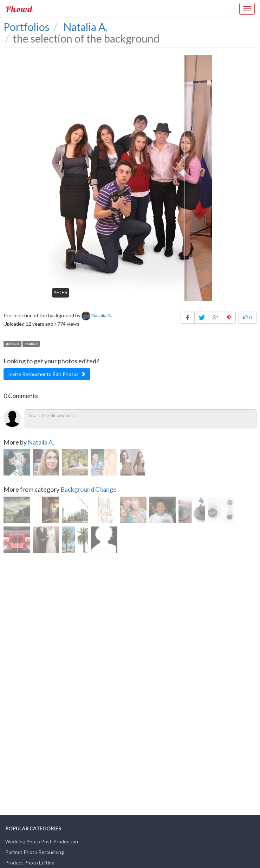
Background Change (89, 489)
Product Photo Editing (30, 863)
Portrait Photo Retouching (35, 852)
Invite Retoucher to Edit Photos (47, 374)
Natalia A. (41, 442)
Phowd (19, 9)
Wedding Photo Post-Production (42, 841)
